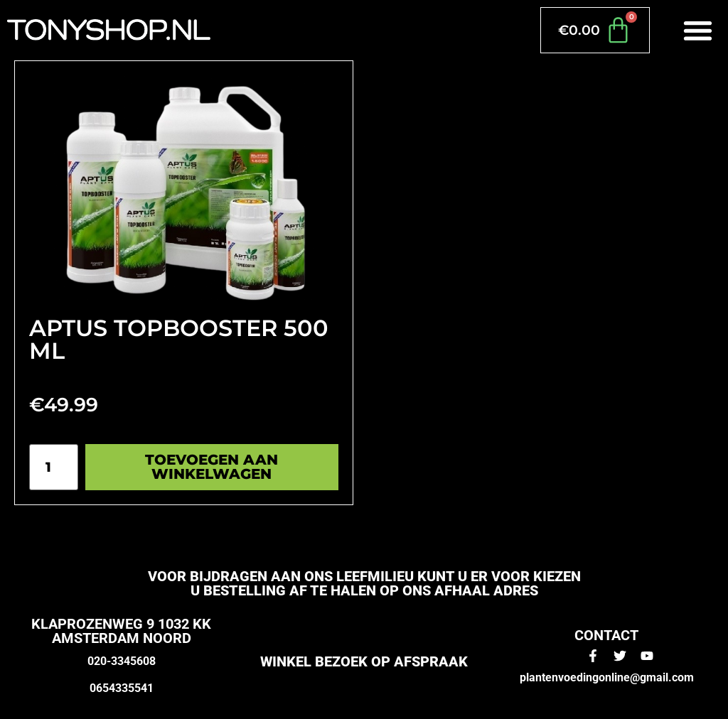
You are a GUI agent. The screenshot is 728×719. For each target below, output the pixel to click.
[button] (698, 30)
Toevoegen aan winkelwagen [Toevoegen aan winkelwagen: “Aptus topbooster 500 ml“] (212, 467)
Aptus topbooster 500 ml (179, 339)
